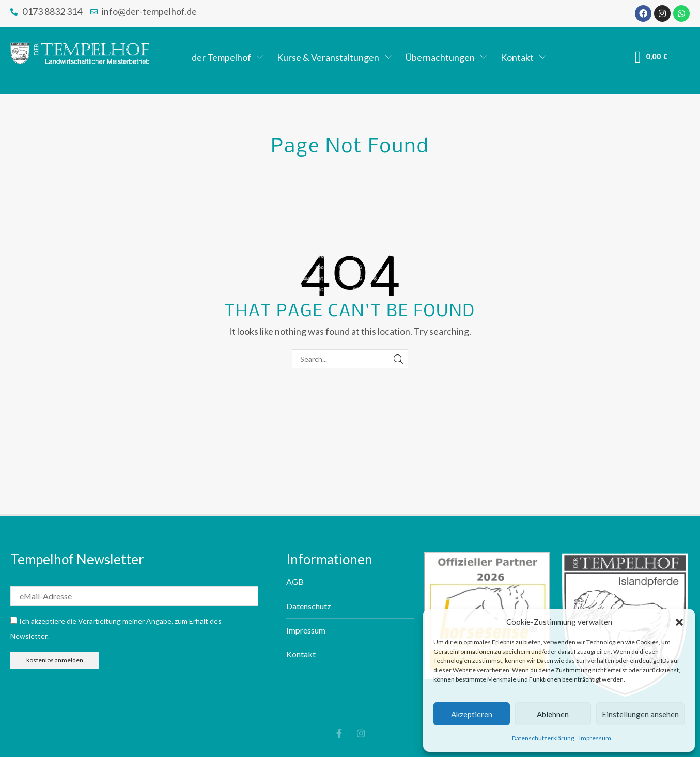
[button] (679, 622)
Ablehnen (553, 714)
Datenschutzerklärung (543, 738)
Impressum (595, 738)
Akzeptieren (472, 714)
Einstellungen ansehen (640, 714)
